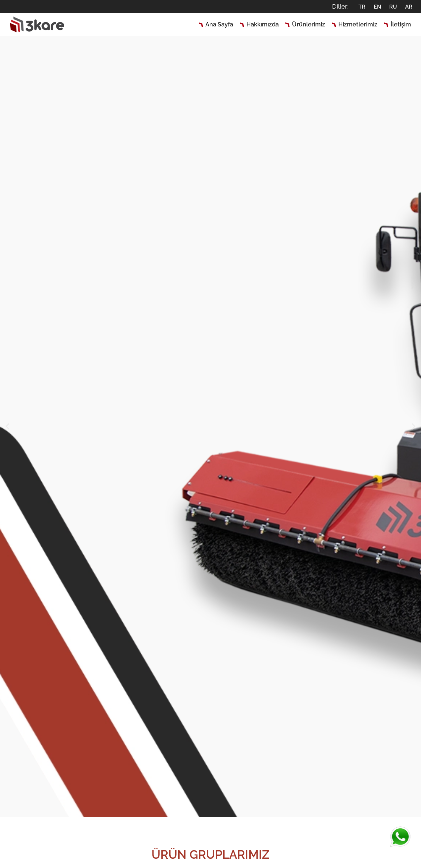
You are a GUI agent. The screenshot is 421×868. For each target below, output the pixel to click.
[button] (7, 426)
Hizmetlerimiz (358, 24)
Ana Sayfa (219, 24)
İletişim (401, 24)
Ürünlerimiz (309, 24)
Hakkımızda (263, 24)
